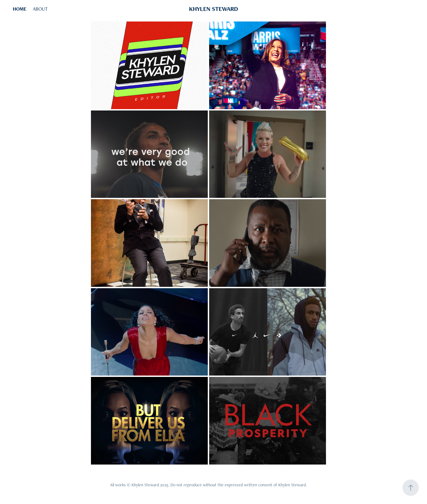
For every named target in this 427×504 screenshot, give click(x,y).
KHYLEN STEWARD (213, 9)
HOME (20, 9)
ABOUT (40, 9)
